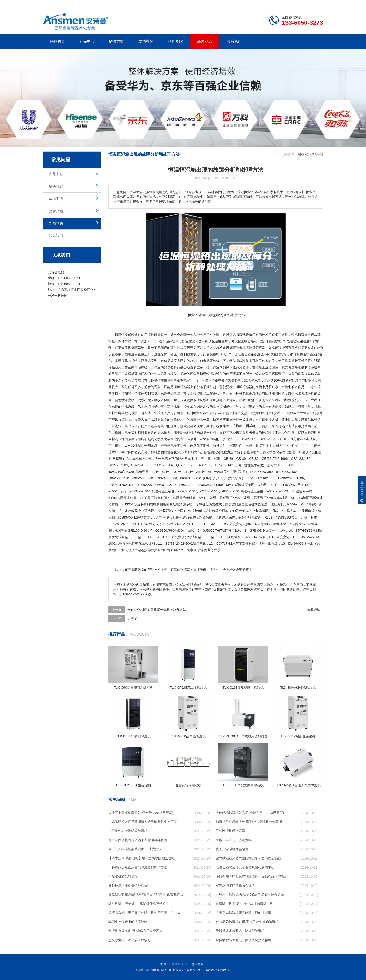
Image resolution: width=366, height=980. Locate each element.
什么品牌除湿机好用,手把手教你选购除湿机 (247, 922)
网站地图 (296, 4)
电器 (247, 341)
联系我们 (234, 41)
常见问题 (317, 154)
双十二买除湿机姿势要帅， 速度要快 (135, 849)
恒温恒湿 (121, 335)
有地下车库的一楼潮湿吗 (234, 840)
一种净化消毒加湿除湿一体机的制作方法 (157, 610)
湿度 (260, 380)
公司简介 (253, 4)
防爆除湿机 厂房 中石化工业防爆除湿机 (244, 904)
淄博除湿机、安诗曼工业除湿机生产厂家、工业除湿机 (146, 913)
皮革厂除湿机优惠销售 (232, 849)
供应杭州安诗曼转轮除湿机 (128, 831)
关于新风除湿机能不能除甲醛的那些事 (243, 913)
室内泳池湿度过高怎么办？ (235, 885)
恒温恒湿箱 (299, 335)
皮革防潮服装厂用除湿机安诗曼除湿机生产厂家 (143, 822)
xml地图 (317, 4)
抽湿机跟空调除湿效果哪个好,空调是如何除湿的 (250, 822)
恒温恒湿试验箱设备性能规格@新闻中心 (245, 867)
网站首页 (58, 41)
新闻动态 (205, 41)
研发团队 (274, 4)
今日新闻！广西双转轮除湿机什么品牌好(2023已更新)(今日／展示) (253, 876)
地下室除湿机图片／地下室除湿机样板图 (138, 840)
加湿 (288, 400)
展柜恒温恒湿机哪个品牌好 (128, 885)
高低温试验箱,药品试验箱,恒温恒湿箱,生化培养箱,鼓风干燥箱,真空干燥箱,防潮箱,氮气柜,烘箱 (146, 894)
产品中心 (87, 41)
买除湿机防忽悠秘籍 (123, 876)
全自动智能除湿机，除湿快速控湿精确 (243, 940)
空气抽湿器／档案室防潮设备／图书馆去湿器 (248, 858)
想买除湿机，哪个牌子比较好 (130, 940)
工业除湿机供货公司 (230, 831)
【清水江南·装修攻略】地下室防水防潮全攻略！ (143, 858)
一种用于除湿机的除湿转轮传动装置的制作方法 (250, 894)
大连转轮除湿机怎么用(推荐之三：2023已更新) (250, 813)
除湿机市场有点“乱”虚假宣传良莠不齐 (135, 931)
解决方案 (116, 41)
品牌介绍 (175, 41)
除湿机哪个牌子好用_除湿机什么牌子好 (137, 904)
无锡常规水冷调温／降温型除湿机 (240, 931)
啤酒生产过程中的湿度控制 (128, 922)
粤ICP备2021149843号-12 (214, 970)
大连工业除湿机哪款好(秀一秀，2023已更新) (141, 813)
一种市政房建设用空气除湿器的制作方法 (138, 867)
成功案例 (146, 41)
